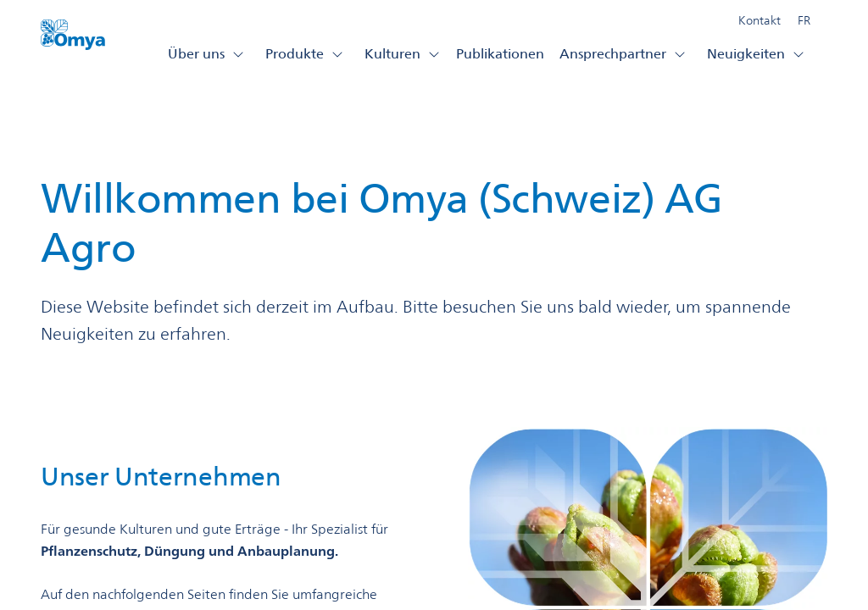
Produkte (305, 54)
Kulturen (403, 54)
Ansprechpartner (623, 54)
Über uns (206, 54)
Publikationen (500, 54)
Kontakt (759, 20)
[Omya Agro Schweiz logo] (73, 40)
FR (804, 20)
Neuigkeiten (756, 54)
